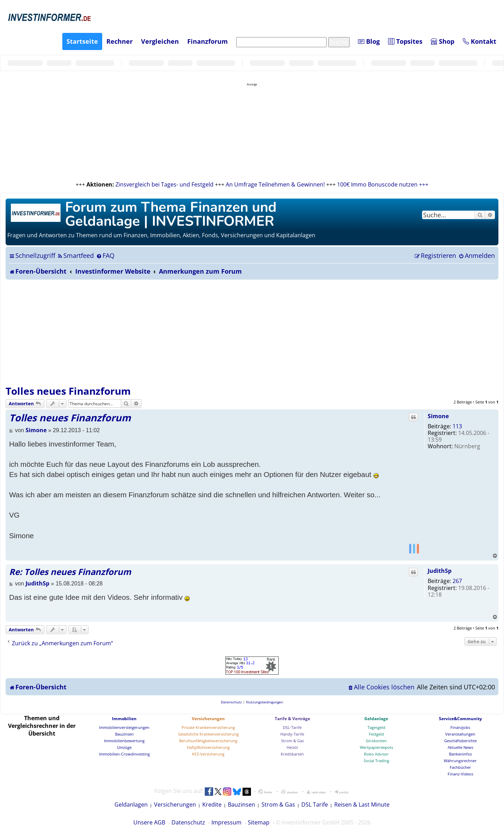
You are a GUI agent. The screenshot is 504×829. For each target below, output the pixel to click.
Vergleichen (160, 41)
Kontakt (479, 41)
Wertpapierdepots (376, 747)
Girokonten (376, 741)
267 (457, 581)
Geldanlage (376, 719)
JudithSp (440, 571)
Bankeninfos (460, 754)
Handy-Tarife (292, 734)
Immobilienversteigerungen (124, 727)
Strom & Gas (292, 741)
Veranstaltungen (460, 734)
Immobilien (124, 719)
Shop (443, 41)
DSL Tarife (315, 805)
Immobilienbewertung (124, 741)
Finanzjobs (460, 727)
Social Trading (376, 761)
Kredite (212, 805)
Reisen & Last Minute (362, 805)
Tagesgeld (376, 727)
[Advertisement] (252, 332)
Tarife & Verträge (292, 719)
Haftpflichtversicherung (208, 747)
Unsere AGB (149, 822)
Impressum (226, 822)
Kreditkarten (292, 754)
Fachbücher (460, 767)
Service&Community (460, 719)
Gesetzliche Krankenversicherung (208, 734)
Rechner (120, 41)
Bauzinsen (124, 734)
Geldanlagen (131, 805)
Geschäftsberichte (460, 741)
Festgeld (376, 734)
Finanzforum (208, 41)
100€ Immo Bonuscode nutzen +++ (383, 184)
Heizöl (292, 747)
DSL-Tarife (292, 727)
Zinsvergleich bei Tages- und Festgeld (164, 184)
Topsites (405, 41)
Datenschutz (188, 822)
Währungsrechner (460, 761)
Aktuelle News (460, 747)
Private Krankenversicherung (208, 727)
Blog (369, 41)
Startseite (82, 41)
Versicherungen (208, 719)
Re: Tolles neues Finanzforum (70, 572)
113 (457, 426)
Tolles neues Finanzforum (68, 391)
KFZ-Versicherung (208, 754)
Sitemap (259, 822)
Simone (438, 416)
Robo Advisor (376, 754)
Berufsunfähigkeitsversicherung (208, 741)
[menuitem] (75, 255)
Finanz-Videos (460, 774)
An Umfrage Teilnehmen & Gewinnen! (275, 184)
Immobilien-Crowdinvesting (124, 754)
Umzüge (124, 747)
